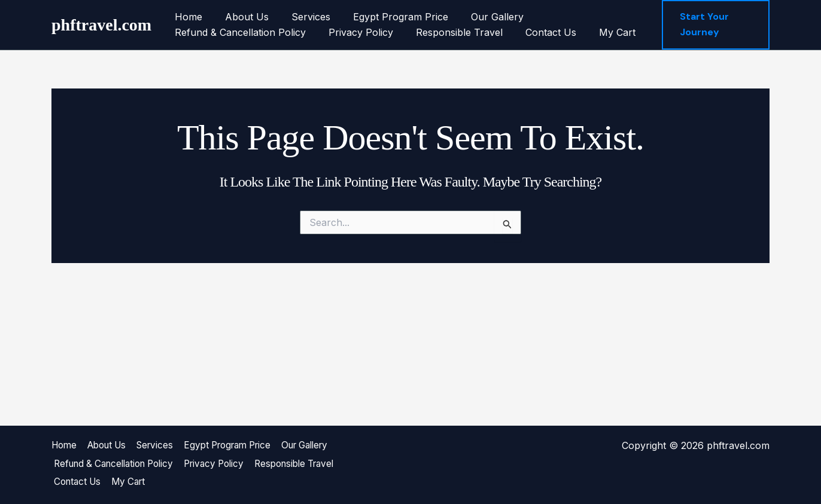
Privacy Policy (355, 32)
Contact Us (538, 32)
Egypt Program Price (388, 17)
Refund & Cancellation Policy (238, 32)
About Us (241, 17)
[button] (716, 25)
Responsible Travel (450, 32)
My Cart (601, 32)
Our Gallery (481, 17)
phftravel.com (101, 25)
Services (302, 17)
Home (187, 17)
